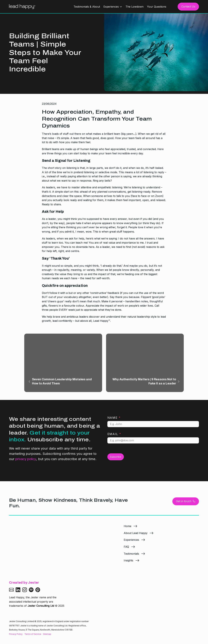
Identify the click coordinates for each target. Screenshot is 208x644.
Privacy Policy (16, 634)
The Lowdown (135, 7)
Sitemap (47, 634)
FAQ (126, 549)
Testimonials (131, 556)
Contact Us (188, 6)
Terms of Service (33, 634)
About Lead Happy (136, 536)
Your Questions (157, 7)
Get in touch (186, 504)
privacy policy (26, 462)
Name (114, 420)
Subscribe (116, 460)
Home (128, 529)
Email (114, 437)
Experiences (111, 7)
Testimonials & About (87, 7)
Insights (128, 563)
